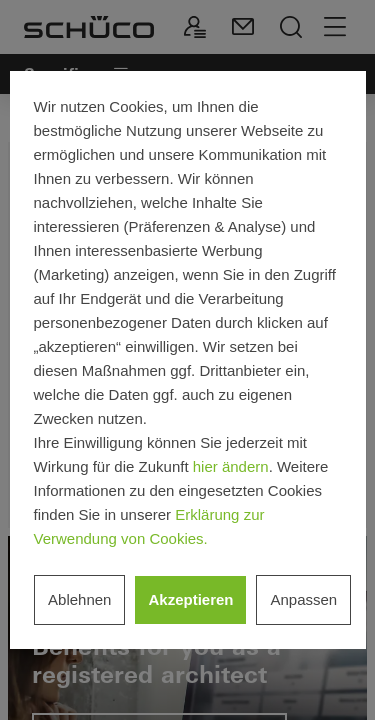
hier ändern (231, 466)
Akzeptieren (190, 599)
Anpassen (303, 599)
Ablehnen (79, 599)
